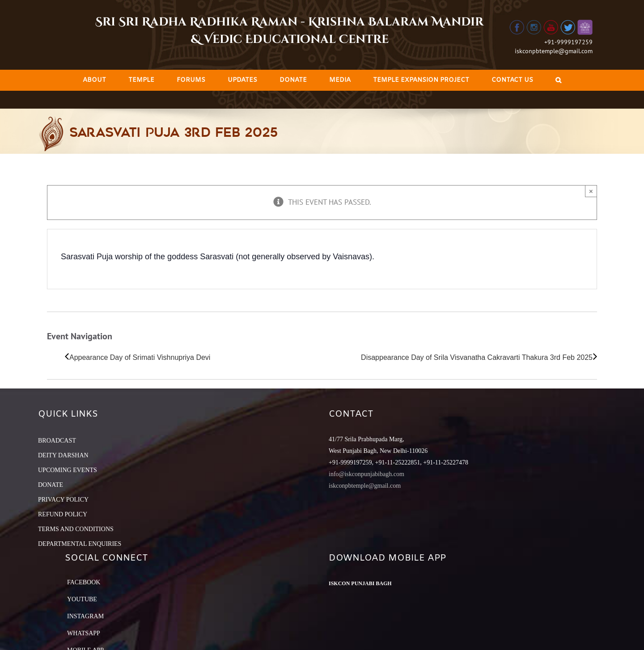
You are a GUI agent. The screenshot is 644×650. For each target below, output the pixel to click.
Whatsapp (84, 633)
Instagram (85, 616)
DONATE (51, 485)
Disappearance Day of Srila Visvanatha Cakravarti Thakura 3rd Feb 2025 (477, 357)
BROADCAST (57, 441)
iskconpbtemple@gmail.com (554, 51)
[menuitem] (94, 80)
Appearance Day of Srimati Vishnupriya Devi (140, 357)
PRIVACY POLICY (63, 500)
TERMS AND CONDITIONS (76, 529)
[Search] (558, 80)
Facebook (84, 582)
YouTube (82, 599)
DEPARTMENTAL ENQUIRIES (80, 544)
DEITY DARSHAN (63, 455)
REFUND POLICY (63, 514)
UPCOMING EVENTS (68, 470)
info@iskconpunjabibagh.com (366, 474)
